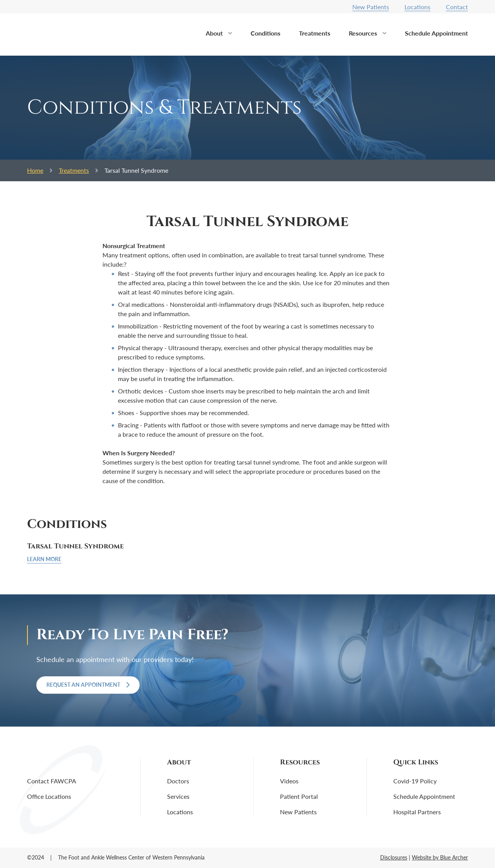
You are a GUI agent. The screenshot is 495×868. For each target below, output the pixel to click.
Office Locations (49, 796)
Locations (417, 7)
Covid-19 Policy (415, 781)
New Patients (371, 7)
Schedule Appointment (436, 33)
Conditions (265, 33)
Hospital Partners (417, 812)
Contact (457, 7)
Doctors (178, 781)
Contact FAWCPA (52, 781)
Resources (363, 33)
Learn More (44, 559)
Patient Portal (299, 796)
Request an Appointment (88, 685)
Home (35, 170)
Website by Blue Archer (440, 857)
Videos (289, 781)
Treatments (315, 33)
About (214, 33)
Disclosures (394, 857)
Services (178, 796)
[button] (230, 36)
